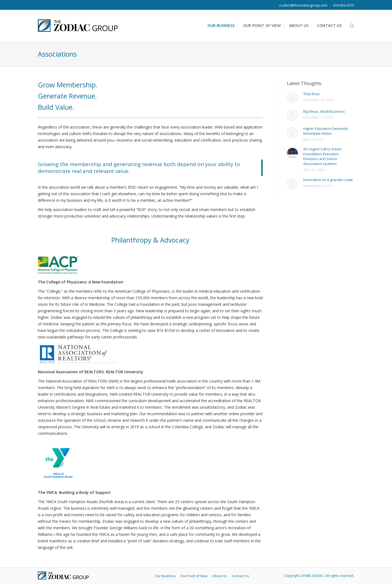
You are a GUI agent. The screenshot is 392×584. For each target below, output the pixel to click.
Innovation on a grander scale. (328, 180)
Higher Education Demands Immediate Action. (326, 131)
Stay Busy (311, 94)
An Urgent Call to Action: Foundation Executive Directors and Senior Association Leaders (323, 156)
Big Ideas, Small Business (324, 111)
